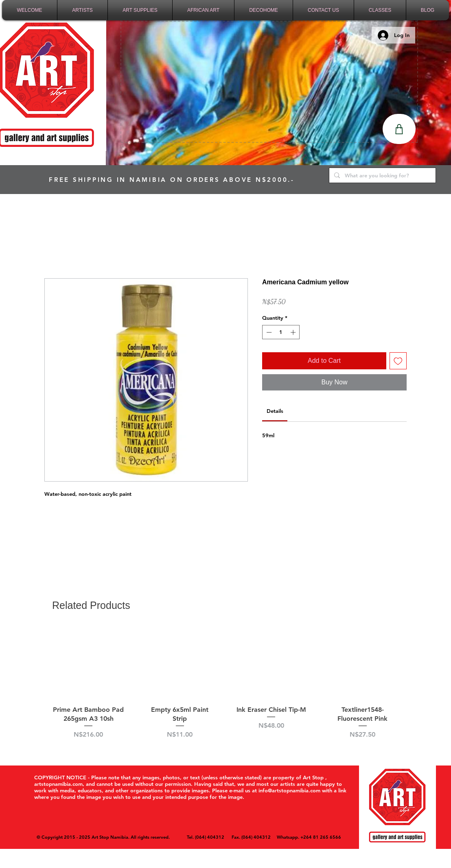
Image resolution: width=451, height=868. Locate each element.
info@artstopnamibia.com (289, 790)
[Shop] (399, 129)
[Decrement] (268, 332)
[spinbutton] (281, 332)
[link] (275, 411)
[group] (225, 688)
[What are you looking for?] (382, 175)
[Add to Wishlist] (398, 361)
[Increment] (294, 332)
